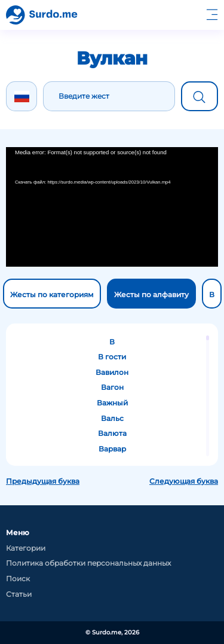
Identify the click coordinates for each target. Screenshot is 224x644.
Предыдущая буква (43, 481)
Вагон (112, 387)
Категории (26, 548)
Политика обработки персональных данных (88, 563)
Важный (112, 403)
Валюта (112, 433)
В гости (112, 357)
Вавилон (112, 372)
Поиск (18, 579)
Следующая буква (184, 481)
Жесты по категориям (52, 294)
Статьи (19, 594)
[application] (112, 207)
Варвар (112, 449)
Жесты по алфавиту (151, 294)
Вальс (112, 418)
